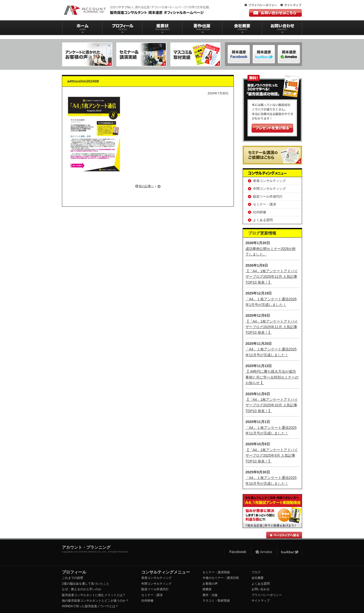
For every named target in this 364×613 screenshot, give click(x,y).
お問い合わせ (282, 28)
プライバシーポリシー (262, 5)
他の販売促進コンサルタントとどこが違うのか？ (95, 601)
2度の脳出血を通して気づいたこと (86, 584)
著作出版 (202, 28)
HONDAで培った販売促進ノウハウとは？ (90, 606)
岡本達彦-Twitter (289, 54)
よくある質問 (263, 220)
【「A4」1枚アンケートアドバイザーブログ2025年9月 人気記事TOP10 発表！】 (272, 456)
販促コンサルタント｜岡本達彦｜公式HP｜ (138, 10)
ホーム (82, 28)
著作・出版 (210, 595)
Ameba (264, 552)
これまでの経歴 (73, 578)
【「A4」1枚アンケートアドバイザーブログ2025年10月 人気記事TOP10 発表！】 (272, 405)
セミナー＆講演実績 (141, 54)
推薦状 (162, 28)
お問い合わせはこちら (275, 13)
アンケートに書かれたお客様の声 (87, 54)
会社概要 (242, 28)
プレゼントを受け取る (272, 128)
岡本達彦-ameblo (264, 54)
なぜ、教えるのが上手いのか (82, 589)
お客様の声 (210, 584)
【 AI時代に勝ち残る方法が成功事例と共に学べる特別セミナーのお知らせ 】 (272, 377)
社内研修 (260, 212)
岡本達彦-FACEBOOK (239, 54)
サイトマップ (291, 5)
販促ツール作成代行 (268, 196)
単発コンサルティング (269, 181)
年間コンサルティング (269, 189)
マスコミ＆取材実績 (195, 54)
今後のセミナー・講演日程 (221, 578)
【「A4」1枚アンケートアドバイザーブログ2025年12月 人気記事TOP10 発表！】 (272, 277)
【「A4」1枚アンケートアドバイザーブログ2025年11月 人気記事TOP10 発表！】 (272, 327)
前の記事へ (146, 186)
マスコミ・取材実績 (216, 601)
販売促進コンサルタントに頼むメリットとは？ (94, 595)
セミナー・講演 (265, 204)
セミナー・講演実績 (216, 572)
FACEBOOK (237, 552)
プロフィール (122, 28)
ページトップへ (284, 535)
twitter (289, 552)
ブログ (256, 572)
